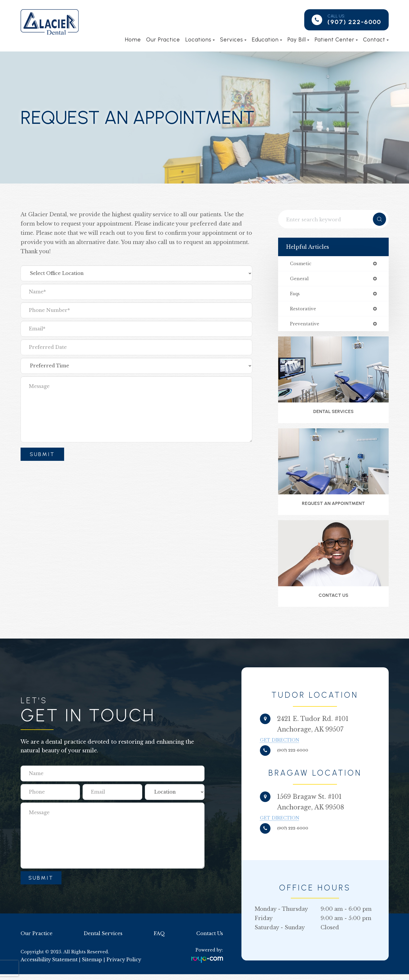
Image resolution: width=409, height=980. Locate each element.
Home (133, 39)
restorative (304, 311)
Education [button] (267, 39)
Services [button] (233, 39)
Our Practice (163, 39)
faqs (295, 295)
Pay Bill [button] (298, 39)
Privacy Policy (118, 965)
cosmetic (302, 264)
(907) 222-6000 (354, 22)
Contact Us (333, 600)
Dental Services (333, 414)
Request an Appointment (333, 507)
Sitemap (88, 965)
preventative (306, 326)
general (300, 279)
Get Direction (296, 746)
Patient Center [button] (336, 39)
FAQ (159, 939)
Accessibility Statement (47, 965)
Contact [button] (376, 39)
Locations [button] (200, 39)
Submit (41, 884)
